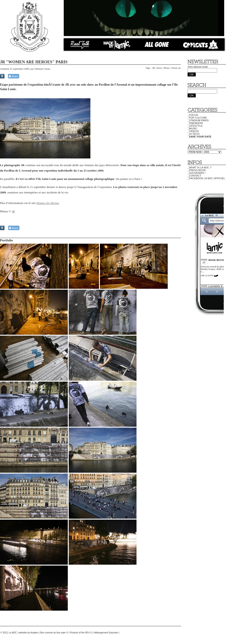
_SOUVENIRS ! (197, 173)
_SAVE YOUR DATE (199, 137)
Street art (176, 68)
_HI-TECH (193, 134)
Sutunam (113, 633)
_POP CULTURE (197, 118)
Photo (167, 68)
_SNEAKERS (195, 123)
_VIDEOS (193, 131)
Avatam (34, 633)
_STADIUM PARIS (198, 120)
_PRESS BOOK (197, 170)
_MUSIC (192, 128)
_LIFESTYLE (195, 126)
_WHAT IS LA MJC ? (199, 167)
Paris (159, 68)
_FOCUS (193, 115)
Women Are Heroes (48, 203)
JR (154, 68)
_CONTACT (194, 176)
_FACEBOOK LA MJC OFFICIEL (206, 178)
